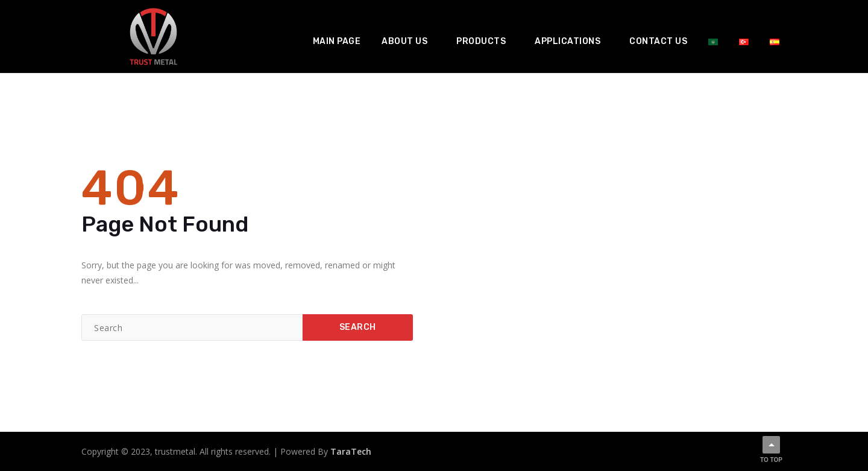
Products (481, 41)
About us (404, 41)
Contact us (658, 41)
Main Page (337, 41)
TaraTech (351, 451)
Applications (568, 41)
